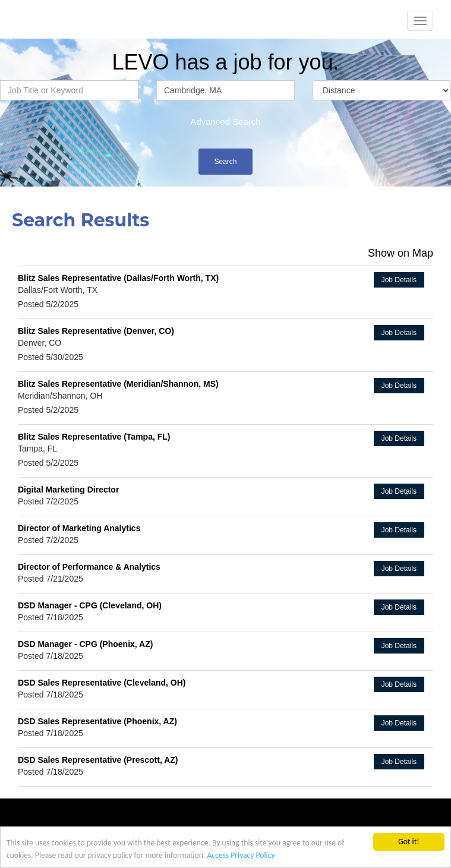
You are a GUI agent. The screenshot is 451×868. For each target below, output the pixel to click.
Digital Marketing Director (68, 490)
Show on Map (400, 253)
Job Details (399, 280)
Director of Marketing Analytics (79, 528)
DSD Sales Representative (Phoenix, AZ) (97, 721)
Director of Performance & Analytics (89, 567)
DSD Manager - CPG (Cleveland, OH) (90, 605)
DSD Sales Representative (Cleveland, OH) (102, 683)
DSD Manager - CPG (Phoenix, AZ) (85, 644)
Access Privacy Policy (241, 856)
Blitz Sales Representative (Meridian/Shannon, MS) (118, 384)
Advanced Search (225, 121)
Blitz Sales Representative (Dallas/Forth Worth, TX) (118, 278)
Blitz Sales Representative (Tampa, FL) (94, 437)
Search (225, 162)
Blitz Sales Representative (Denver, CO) (96, 331)
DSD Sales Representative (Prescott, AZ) (98, 760)
